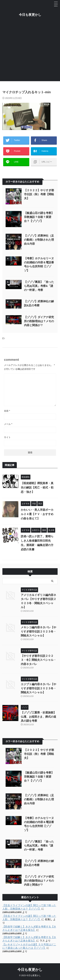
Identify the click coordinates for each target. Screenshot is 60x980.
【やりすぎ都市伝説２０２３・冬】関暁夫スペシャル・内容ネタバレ (38, 660)
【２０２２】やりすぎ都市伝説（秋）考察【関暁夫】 (39, 194)
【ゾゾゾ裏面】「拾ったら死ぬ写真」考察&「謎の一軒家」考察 (39, 286)
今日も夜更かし (30, 15)
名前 (7, 411)
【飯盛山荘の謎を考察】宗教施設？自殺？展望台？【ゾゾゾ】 (39, 217)
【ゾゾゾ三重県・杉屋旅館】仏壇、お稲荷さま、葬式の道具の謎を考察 (38, 717)
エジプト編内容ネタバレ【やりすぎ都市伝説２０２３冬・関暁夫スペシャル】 (38, 688)
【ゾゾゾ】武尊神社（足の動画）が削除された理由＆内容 (39, 240)
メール (8, 424)
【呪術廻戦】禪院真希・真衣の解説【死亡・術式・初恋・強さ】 (37, 488)
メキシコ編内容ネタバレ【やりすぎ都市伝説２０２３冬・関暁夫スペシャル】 (38, 631)
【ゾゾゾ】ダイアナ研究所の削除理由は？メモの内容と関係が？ (39, 321)
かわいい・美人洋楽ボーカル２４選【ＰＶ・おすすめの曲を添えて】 (37, 514)
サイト (7, 437)
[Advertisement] (30, 51)
